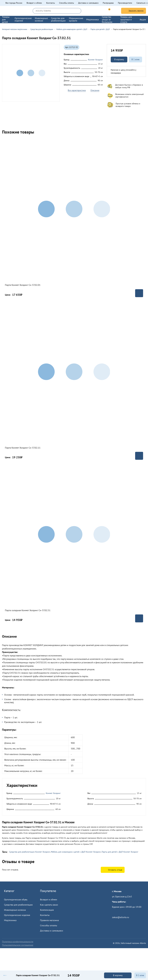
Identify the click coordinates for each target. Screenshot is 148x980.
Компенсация (47, 910)
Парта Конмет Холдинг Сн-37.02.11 (23, 448)
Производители (125, 3)
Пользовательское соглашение (18, 945)
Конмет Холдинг (95, 60)
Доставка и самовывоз (88, 3)
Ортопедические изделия (17, 915)
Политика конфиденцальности (18, 942)
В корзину (119, 59)
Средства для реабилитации (18, 905)
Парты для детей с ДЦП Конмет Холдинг (120, 852)
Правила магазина (49, 920)
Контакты (51, 3)
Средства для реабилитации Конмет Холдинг (30, 852)
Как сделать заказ (49, 905)
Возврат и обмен (34, 3)
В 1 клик (135, 59)
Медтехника (10, 920)
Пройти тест (118, 912)
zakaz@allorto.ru (121, 917)
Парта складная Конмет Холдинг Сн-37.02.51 (28, 610)
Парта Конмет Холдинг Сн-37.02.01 (23, 285)
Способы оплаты (66, 3)
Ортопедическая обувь (16, 899)
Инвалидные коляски (15, 910)
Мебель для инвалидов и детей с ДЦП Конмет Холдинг (76, 852)
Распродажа (108, 3)
